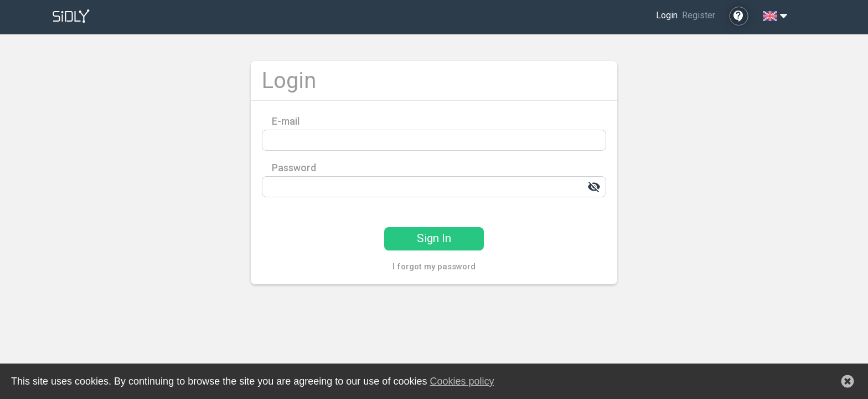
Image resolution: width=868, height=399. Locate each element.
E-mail (286, 121)
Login (667, 15)
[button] (848, 381)
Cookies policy (462, 381)
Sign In (434, 238)
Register (699, 15)
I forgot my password (434, 267)
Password (294, 168)
